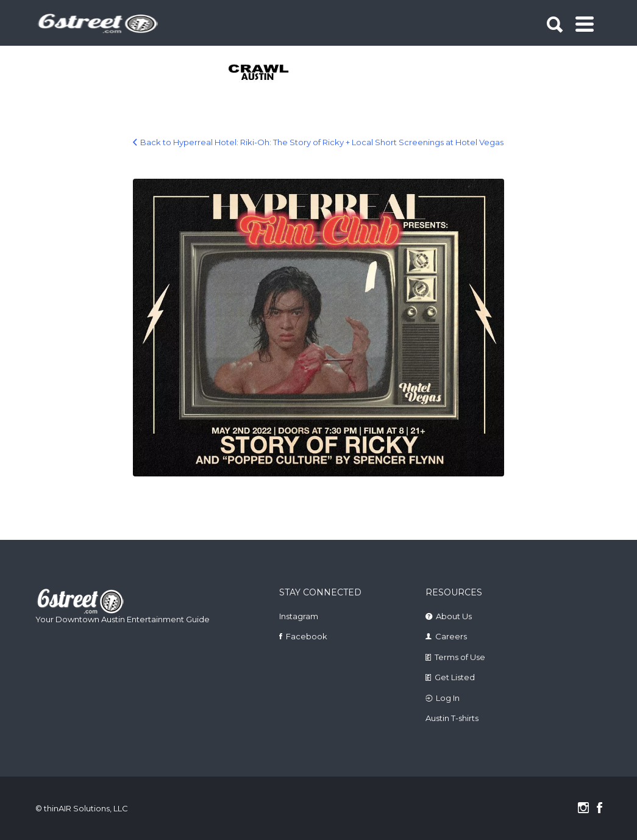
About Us (454, 616)
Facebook (307, 636)
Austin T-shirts (452, 718)
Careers (451, 636)
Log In (448, 698)
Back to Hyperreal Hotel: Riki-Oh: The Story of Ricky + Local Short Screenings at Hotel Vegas (322, 142)
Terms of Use (460, 657)
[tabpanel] (259, 73)
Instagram (299, 616)
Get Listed (455, 677)
